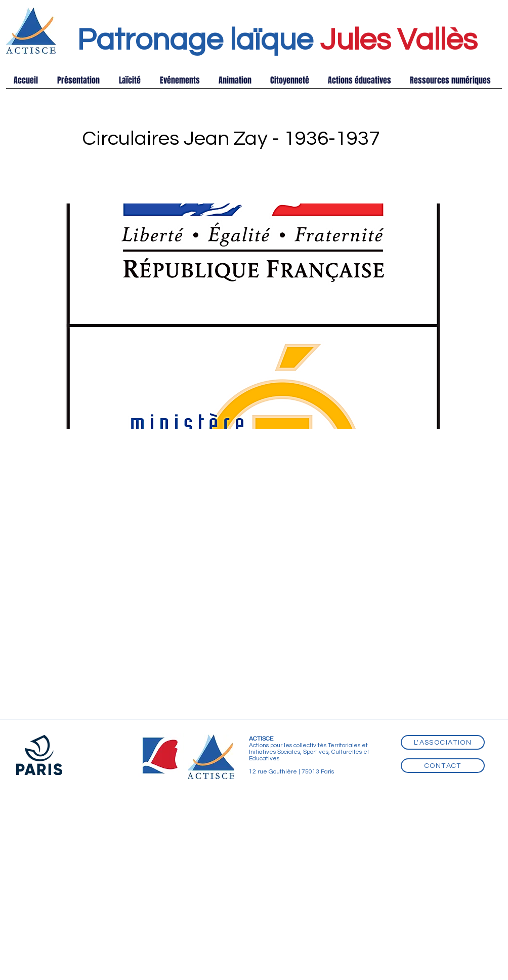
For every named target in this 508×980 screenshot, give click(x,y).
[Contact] (443, 766)
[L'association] (443, 742)
